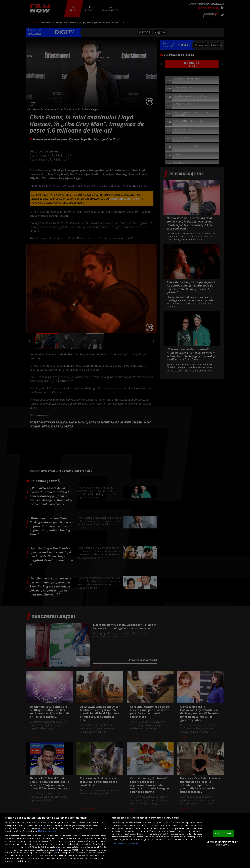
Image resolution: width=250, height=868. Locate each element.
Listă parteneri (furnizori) (125, 843)
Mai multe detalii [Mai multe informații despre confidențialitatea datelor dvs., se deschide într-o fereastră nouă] (47, 831)
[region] (125, 840)
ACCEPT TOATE (223, 833)
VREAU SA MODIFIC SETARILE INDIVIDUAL (222, 843)
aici (56, 850)
